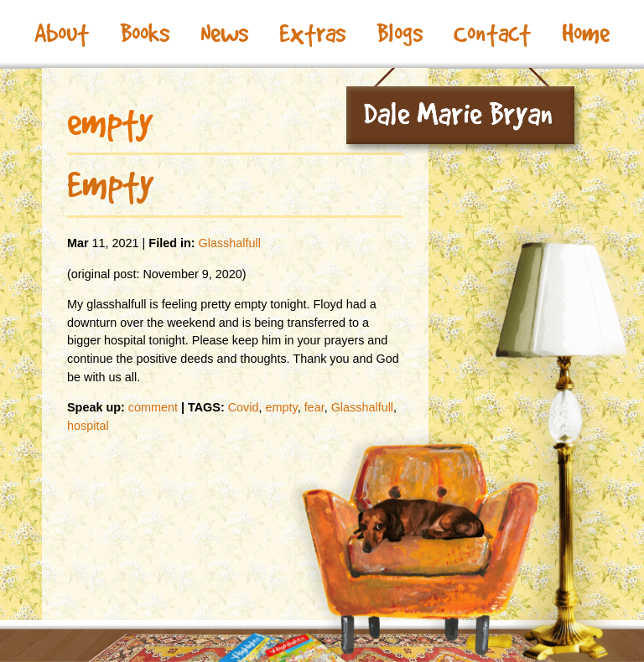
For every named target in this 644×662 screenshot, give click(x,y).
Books (145, 34)
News (224, 34)
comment (153, 407)
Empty (110, 184)
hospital (88, 426)
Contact (492, 34)
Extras (312, 34)
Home (586, 34)
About (62, 34)
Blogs (400, 34)
